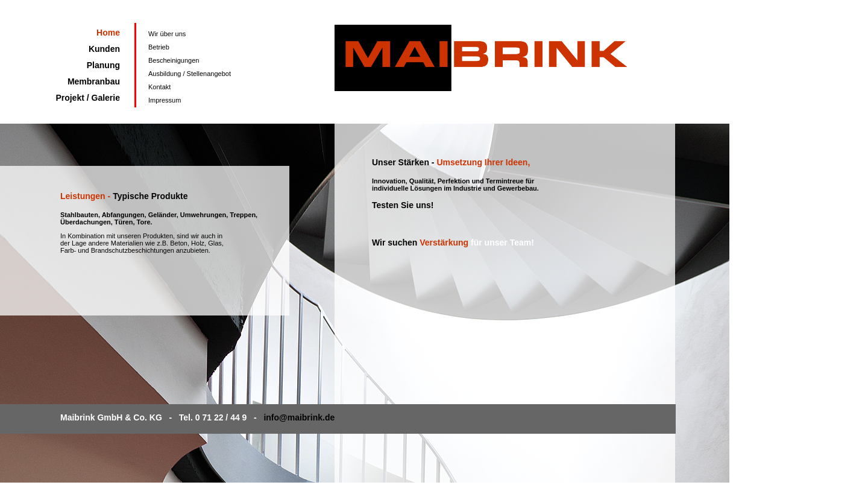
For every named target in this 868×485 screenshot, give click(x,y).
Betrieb (159, 47)
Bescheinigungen (174, 60)
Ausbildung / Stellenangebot (190, 74)
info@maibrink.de (299, 417)
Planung (103, 65)
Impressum (165, 100)
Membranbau (94, 81)
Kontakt (159, 87)
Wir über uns (167, 34)
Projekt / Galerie (88, 98)
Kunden (104, 49)
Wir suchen (396, 242)
